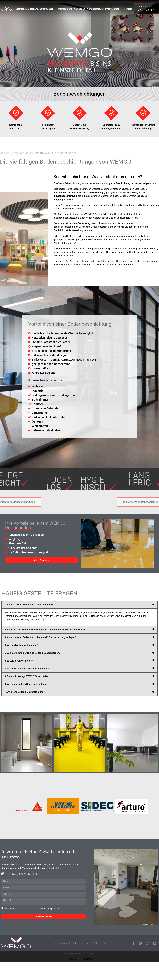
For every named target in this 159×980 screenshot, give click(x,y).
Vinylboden (79, 9)
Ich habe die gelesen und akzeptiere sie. (32, 909)
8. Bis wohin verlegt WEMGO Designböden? (27, 676)
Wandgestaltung (95, 9)
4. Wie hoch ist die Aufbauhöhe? (21, 645)
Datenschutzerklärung (25, 909)
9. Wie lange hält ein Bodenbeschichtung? (26, 684)
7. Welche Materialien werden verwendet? (27, 669)
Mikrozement (65, 9)
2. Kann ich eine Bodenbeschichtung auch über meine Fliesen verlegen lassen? (46, 630)
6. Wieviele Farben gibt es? (19, 661)
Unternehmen (114, 9)
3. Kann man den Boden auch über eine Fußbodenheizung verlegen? (40, 637)
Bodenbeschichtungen (43, 9)
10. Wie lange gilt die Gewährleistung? (25, 692)
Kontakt (128, 9)
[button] (79, 605)
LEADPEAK (86, 959)
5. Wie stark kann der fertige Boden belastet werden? (32, 653)
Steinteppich (22, 9)
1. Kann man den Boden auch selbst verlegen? (29, 605)
